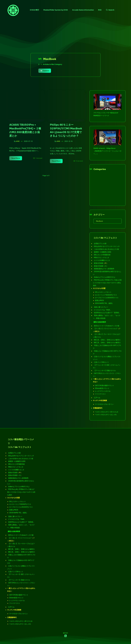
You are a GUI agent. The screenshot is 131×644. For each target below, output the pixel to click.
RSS (100, 10)
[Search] (110, 10)
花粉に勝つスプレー (101, 307)
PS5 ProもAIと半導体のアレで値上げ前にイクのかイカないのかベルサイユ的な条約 (107, 283)
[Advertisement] (65, 35)
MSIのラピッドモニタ (101, 257)
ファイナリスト (100, 394)
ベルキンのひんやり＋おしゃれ (106, 414)
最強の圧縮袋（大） (101, 266)
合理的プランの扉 (100, 243)
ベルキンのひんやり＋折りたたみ (107, 412)
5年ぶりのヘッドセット (103, 292)
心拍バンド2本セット (101, 362)
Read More (17, 158)
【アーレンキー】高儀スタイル (105, 370)
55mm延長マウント (102, 388)
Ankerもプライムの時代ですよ (105, 277)
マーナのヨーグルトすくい (104, 404)
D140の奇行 (34, 10)
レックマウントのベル (103, 391)
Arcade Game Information (83, 10)
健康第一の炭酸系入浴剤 (103, 252)
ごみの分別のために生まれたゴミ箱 (106, 249)
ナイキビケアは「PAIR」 (103, 310)
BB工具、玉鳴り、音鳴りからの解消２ (107, 343)
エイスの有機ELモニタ (102, 260)
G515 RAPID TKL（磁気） (104, 303)
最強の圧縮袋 (99, 263)
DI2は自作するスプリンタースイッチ (107, 246)
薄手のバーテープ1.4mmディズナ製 (107, 326)
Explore (45, 71)
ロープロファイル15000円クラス (107, 298)
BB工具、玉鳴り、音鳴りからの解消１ (107, 340)
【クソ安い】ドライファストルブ (106, 329)
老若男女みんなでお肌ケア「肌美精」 (107, 313)
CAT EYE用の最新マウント (104, 385)
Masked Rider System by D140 (56, 10)
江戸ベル (97, 398)
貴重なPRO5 (99, 300)
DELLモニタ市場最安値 (102, 255)
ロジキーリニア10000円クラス (106, 295)
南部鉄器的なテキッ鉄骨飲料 (104, 269)
